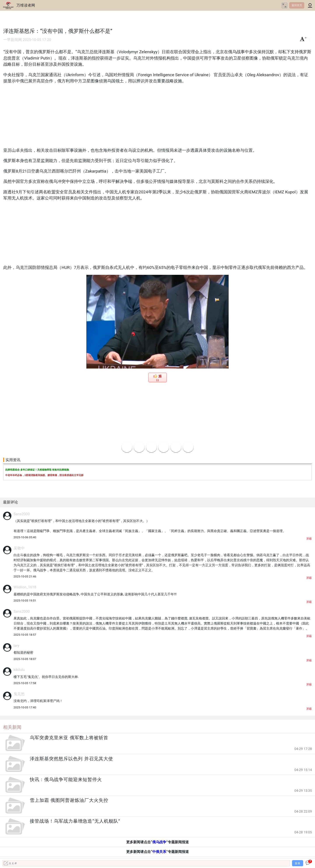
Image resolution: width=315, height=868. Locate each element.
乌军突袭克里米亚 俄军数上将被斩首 (69, 738)
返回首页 (297, 5)
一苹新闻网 (13, 40)
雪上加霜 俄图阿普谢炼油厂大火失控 (69, 800)
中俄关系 (159, 852)
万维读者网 (26, 5)
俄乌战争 (159, 842)
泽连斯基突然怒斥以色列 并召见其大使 (71, 759)
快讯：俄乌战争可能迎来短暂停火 (66, 780)
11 (157, 380)
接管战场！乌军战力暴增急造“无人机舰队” (75, 821)
